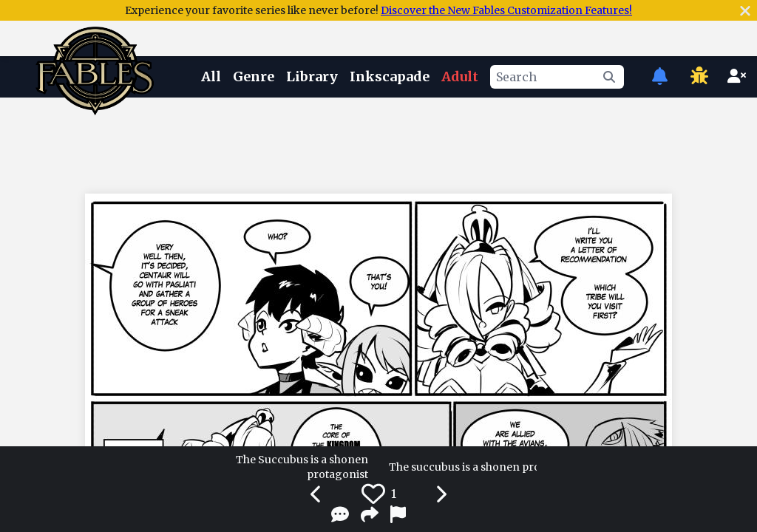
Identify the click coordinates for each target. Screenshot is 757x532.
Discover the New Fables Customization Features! (506, 10)
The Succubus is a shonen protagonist (302, 467)
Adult (460, 76)
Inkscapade (390, 76)
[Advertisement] (378, 143)
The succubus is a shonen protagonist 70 (463, 467)
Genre (254, 76)
